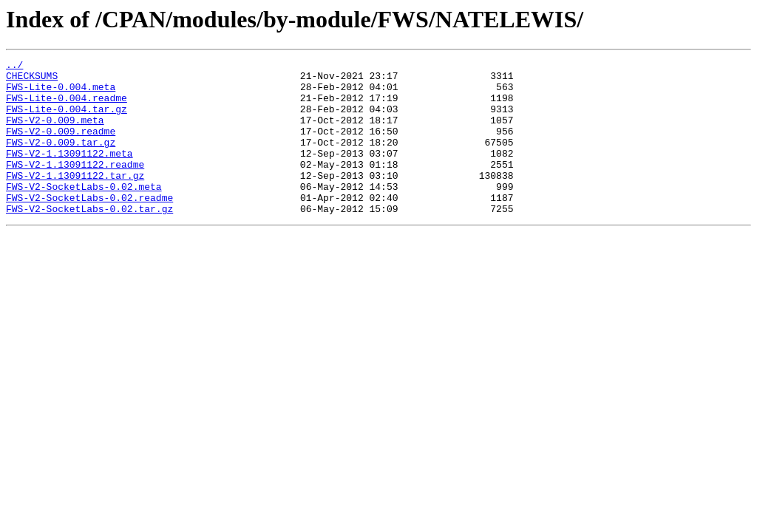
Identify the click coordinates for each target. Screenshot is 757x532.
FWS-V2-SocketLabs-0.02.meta (84, 213)
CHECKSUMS (32, 80)
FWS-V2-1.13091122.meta (69, 173)
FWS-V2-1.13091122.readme (75, 186)
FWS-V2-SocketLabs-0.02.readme (89, 226)
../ (14, 66)
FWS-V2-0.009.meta (55, 133)
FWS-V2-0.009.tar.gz (61, 160)
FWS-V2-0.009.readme (61, 146)
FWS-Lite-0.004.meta (61, 93)
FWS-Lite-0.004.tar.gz (67, 120)
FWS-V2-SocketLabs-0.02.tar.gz (89, 239)
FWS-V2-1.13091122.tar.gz (75, 199)
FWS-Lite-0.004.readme (67, 106)
